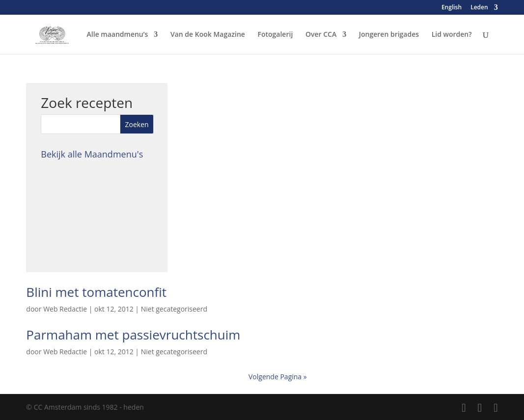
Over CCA (321, 35)
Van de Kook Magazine (208, 35)
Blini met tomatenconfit (96, 292)
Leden (479, 8)
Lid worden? (452, 35)
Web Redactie (65, 309)
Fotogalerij (276, 35)
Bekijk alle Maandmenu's (92, 154)
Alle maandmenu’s (118, 35)
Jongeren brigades (389, 35)
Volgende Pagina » (278, 377)
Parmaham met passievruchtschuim (133, 335)
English (452, 8)
